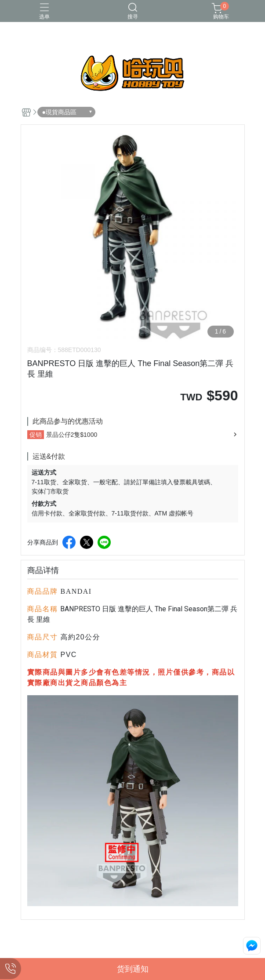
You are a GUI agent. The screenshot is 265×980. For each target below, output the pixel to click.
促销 (36, 435)
